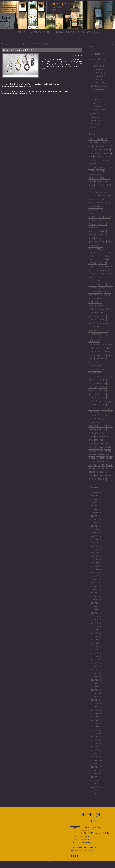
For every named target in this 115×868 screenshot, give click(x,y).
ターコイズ (104, 313)
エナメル (92, 199)
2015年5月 (95, 784)
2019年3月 (95, 633)
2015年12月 (95, 760)
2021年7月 (95, 539)
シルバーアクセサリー (104, 274)
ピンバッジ (107, 348)
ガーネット (102, 224)
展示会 (91, 451)
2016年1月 (95, 757)
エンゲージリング (104, 203)
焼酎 (93, 461)
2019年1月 (95, 640)
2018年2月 (95, 673)
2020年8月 (95, 576)
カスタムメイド (102, 221)
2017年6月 (95, 700)
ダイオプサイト (94, 316)
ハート (91, 334)
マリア (104, 394)
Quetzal (96, 103)
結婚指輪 (92, 469)
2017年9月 (95, 690)
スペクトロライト (95, 302)
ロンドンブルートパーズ (97, 426)
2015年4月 (95, 787)
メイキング (93, 401)
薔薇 (90, 472)
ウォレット (93, 196)
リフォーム (93, 415)
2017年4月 (95, 707)
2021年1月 (95, 559)
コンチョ (106, 256)
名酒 (90, 447)
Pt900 (91, 153)
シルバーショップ (95, 277)
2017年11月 (95, 683)
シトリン (92, 270)
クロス (110, 242)
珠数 (108, 461)
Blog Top (4, 44)
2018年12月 (95, 643)
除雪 (97, 476)
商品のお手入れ (99, 83)
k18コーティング (106, 146)
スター (105, 291)
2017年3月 (95, 710)
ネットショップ (94, 330)
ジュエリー (93, 288)
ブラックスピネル (95, 366)
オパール (100, 206)
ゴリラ (99, 259)
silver (109, 153)
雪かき (94, 479)
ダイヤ (104, 316)
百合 (90, 465)
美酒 (98, 469)
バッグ (105, 334)
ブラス (91, 359)
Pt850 (108, 150)
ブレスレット (93, 380)
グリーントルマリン (96, 249)
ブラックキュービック (97, 362)
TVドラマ (97, 157)
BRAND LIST (65, 32)
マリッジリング (94, 398)
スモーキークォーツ (96, 306)
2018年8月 (95, 653)
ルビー (107, 415)
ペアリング (93, 387)
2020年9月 (95, 573)
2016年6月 (95, 740)
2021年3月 (95, 553)
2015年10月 (95, 767)
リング (100, 415)
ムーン (104, 398)
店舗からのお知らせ (98, 109)
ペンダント (93, 391)
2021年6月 (95, 543)
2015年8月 (95, 774)
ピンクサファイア (95, 345)
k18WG (96, 146)
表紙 (101, 472)
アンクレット (93, 178)
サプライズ (93, 267)
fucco (95, 96)
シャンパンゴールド (104, 270)
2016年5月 (95, 744)
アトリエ (109, 167)
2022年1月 (95, 526)
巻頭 (101, 451)
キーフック (104, 235)
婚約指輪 (108, 447)
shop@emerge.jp (87, 842)
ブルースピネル (94, 376)
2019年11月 (95, 606)
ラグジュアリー (94, 408)
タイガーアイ (108, 309)
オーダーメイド (105, 217)
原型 (97, 440)
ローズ (110, 426)
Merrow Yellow (96, 121)
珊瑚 (103, 461)
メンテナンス (93, 405)
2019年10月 (95, 610)
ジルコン (92, 291)
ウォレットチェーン (105, 196)
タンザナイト (93, 313)
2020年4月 (95, 590)
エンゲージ (93, 203)
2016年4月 (95, 747)
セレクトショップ (95, 309)
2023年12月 (95, 496)
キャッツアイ (93, 228)
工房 (97, 451)
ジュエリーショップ (105, 288)
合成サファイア (94, 444)
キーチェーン (93, 235)
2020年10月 (95, 570)
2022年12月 (95, 509)
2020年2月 (95, 596)
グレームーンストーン (97, 252)
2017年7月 (95, 697)
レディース (93, 419)
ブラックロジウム (95, 373)
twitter (77, 856)
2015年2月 (95, 794)
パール (99, 337)
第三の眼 (109, 465)
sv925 (91, 157)
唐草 (95, 447)
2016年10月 (95, 727)
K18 (90, 146)
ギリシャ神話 (93, 242)
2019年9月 (95, 613)
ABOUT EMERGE (77, 850)
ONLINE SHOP (42, 32)
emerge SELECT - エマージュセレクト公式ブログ (58, 7)
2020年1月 (95, 600)
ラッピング (105, 408)
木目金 (102, 458)
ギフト (91, 238)
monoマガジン (100, 150)
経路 (107, 833)
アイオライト (93, 160)
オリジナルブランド (96, 210)
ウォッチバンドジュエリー (98, 192)
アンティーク (104, 178)
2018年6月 (95, 660)
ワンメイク (104, 433)
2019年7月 (95, 620)
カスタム (99, 76)
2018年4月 (95, 667)
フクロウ (92, 355)
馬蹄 (100, 479)
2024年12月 (95, 493)
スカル (99, 291)
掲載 (95, 454)
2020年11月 (95, 566)
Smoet (93, 127)
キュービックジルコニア (97, 231)
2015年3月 (95, 790)
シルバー (92, 274)
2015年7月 (95, 777)
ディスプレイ (104, 323)
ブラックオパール (101, 359)
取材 (101, 440)
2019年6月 (95, 623)
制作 (108, 437)
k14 (109, 143)
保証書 (91, 437)
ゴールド (106, 259)
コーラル (92, 259)
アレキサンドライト (96, 174)
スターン (108, 295)
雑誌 (101, 476)
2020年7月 (95, 580)
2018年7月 (95, 657)
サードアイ (108, 267)
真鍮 (95, 465)
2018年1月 (95, 677)
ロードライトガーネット (97, 430)
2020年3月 (95, 593)
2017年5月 (95, 703)
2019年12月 (95, 603)
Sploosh (96, 106)
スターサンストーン (96, 295)
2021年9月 (95, 533)
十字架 (91, 440)
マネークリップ (94, 394)
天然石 (100, 447)
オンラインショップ (96, 213)
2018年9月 (95, 650)
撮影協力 (101, 454)
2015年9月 (95, 770)
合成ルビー (105, 444)
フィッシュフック (95, 352)
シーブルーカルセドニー (97, 284)
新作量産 (92, 458)
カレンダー (93, 224)
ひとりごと (98, 63)
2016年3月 (95, 750)
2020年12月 (95, 563)
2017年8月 (95, 693)
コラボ (108, 252)
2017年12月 (95, 680)
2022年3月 (95, 523)
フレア (110, 355)
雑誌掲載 (108, 476)
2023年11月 (95, 499)
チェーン (103, 320)
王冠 (98, 461)
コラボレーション (95, 256)
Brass (96, 143)
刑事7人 (102, 437)
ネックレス (97, 327)
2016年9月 (95, 730)
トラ (90, 327)
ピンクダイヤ (108, 345)
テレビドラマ (93, 323)
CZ (101, 143)
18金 (100, 139)
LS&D (91, 150)
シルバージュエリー (96, 281)
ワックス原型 (93, 433)
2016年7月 (95, 737)
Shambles (95, 124)
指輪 (90, 454)
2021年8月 (95, 536)
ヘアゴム (92, 384)
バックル (98, 334)
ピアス (105, 337)
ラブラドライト (94, 412)
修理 (97, 79)
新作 (108, 454)
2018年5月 (95, 663)
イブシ (91, 185)
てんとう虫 (106, 157)
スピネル (100, 298)
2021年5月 (95, 546)
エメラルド (100, 199)
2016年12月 (95, 720)
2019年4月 (95, 630)
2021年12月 (95, 529)
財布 (106, 472)
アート (91, 182)
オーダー (99, 73)
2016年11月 (95, 723)
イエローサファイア (102, 182)
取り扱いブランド (98, 86)
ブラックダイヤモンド (97, 369)
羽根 (103, 469)
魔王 (104, 479)
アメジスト (100, 171)
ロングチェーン (94, 422)
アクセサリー (93, 164)
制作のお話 (98, 66)
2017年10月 (95, 687)
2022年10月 (95, 513)
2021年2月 (95, 556)
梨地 (111, 458)
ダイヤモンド (93, 320)
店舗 (109, 451)
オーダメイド (93, 217)
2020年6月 (95, 583)
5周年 (106, 139)
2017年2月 (95, 713)
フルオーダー (101, 355)
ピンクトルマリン (95, 348)
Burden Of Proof (99, 89)
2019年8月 (95, 616)
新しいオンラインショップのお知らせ (20, 50)
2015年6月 (95, 780)
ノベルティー (106, 330)
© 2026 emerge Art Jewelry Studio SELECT (57, 862)
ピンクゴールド (94, 341)
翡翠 (108, 469)
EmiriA (94, 117)
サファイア (102, 263)
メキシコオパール (104, 401)
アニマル (92, 171)
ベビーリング (101, 384)
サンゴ (100, 267)
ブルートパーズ (107, 376)
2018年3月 (95, 670)
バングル (92, 337)
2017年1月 (95, 717)
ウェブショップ (94, 189)
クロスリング (93, 245)
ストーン (92, 298)
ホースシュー (103, 391)
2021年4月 (95, 549)
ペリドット (102, 387)
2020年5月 (95, 586)
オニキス (92, 206)
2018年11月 (95, 646)
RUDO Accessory (100, 153)
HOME (22, 32)
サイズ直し (93, 263)
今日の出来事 (96, 59)
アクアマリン (104, 160)
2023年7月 (95, 503)
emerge (98, 69)
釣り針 (91, 476)
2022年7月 (95, 516)
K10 (105, 143)
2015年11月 (95, 764)
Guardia (97, 99)
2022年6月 (95, 519)
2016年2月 (95, 754)
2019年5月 (95, 626)
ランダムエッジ (107, 412)
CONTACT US (88, 32)
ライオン (103, 405)
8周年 (91, 143)
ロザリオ (101, 419)
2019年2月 (95, 636)
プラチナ (103, 380)
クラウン (103, 242)
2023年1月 (95, 506)
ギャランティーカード (103, 238)
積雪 (103, 465)
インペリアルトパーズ (103, 185)
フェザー (106, 352)
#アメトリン (93, 139)
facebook (72, 856)
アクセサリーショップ (97, 167)
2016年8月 (95, 734)
